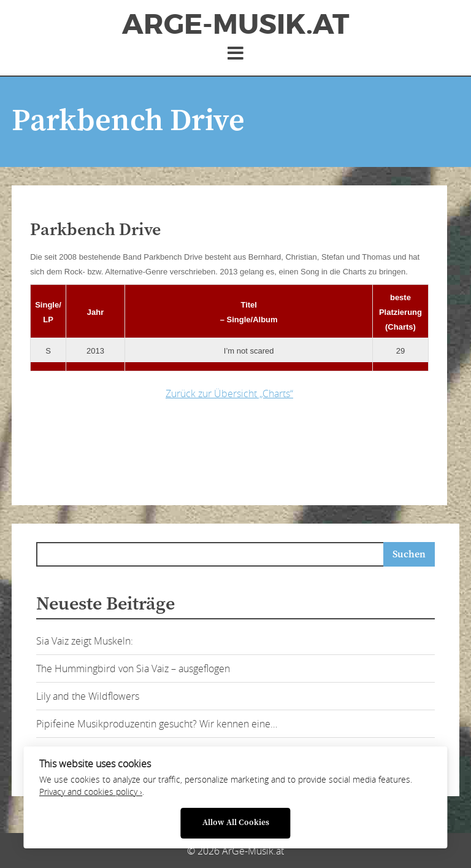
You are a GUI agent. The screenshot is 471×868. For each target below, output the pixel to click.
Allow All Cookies (236, 823)
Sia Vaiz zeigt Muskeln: (85, 641)
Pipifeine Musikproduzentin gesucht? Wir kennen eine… (157, 724)
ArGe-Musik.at (235, 25)
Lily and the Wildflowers (88, 696)
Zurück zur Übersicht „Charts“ (229, 393)
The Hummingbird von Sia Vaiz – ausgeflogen (133, 668)
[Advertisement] (223, 449)
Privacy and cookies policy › (91, 792)
